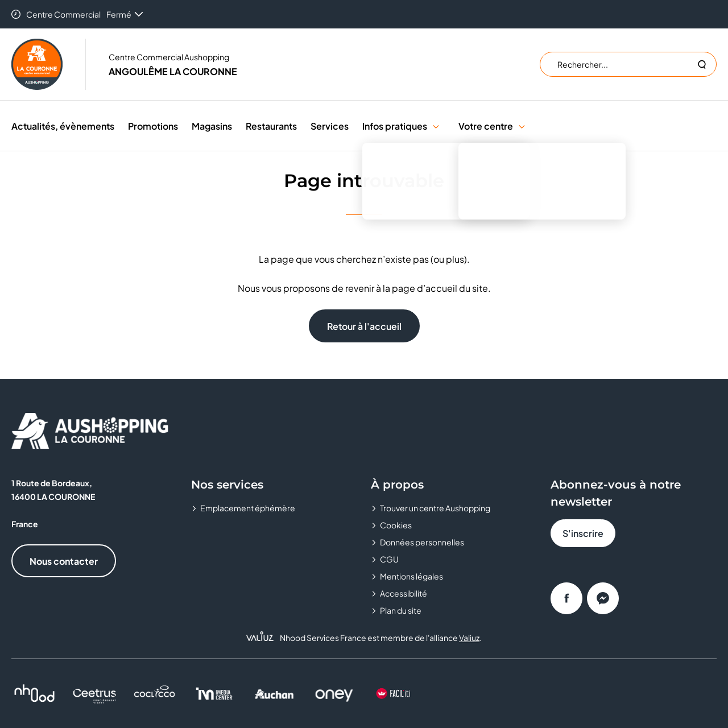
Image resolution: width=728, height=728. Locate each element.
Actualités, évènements (63, 126)
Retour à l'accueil (364, 326)
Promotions (153, 126)
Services (330, 126)
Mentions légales (411, 576)
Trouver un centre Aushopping (435, 508)
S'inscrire (583, 533)
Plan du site (401, 610)
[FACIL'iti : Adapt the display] (394, 693)
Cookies (396, 525)
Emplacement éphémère (248, 508)
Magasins (212, 126)
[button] (436, 126)
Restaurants (271, 126)
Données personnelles (422, 542)
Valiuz (469, 638)
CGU (389, 559)
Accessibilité (404, 593)
